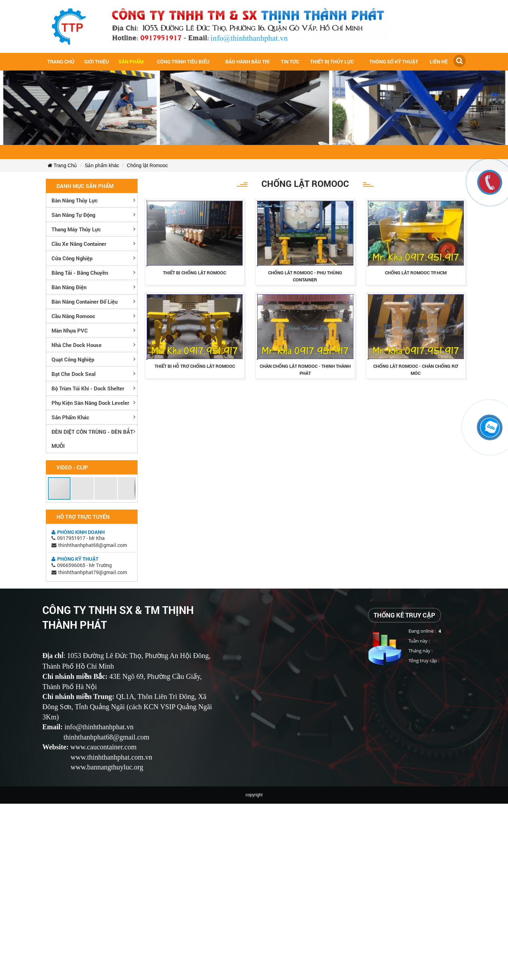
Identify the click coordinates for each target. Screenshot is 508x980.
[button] (60, 488)
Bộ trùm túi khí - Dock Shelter (88, 388)
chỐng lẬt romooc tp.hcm (416, 273)
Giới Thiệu (97, 62)
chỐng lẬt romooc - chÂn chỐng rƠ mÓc (416, 370)
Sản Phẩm (131, 62)
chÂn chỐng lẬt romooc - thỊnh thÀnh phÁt (305, 370)
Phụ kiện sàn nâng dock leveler (90, 403)
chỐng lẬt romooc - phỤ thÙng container (305, 276)
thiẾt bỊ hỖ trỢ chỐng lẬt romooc (195, 366)
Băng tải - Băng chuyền (80, 273)
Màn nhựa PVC (70, 330)
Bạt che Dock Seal (74, 374)
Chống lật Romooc (147, 165)
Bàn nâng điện (69, 287)
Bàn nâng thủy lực (75, 200)
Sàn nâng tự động (73, 215)
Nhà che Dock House (77, 345)
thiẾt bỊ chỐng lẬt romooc (195, 273)
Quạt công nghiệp (73, 359)
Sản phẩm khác (102, 165)
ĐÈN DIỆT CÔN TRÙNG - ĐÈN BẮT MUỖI (92, 439)
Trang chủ (61, 62)
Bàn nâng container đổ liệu (84, 302)
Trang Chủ (62, 165)
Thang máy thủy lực (76, 229)
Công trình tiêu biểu (183, 62)
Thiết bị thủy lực (332, 62)
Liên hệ (439, 62)
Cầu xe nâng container (79, 244)
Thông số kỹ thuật (394, 62)
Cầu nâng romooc (73, 316)
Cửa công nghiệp (72, 258)
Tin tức (290, 62)
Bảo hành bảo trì (247, 62)
